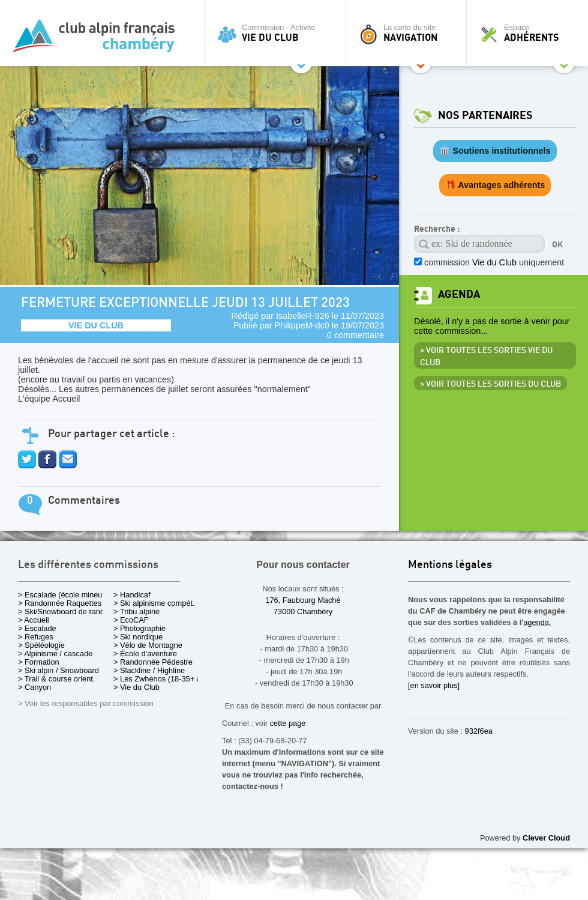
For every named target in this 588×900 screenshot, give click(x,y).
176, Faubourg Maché (303, 600)
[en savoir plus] (434, 685)
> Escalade (37, 628)
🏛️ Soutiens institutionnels (495, 151)
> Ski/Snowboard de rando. (64, 612)
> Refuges (36, 637)
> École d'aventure (145, 654)
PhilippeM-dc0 (302, 325)
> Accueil (34, 620)
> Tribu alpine (136, 612)
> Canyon (34, 687)
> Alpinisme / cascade (55, 654)
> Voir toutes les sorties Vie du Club (486, 357)
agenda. (537, 622)
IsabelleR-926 (303, 316)
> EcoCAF (131, 620)
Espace (530, 33)
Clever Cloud (546, 838)
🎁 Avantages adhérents (495, 185)
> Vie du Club (136, 687)
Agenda (459, 294)
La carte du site (409, 33)
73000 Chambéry (303, 612)
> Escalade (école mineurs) (64, 595)
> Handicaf (132, 595)
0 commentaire (355, 335)
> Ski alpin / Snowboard (58, 670)
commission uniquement (494, 262)
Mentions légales (450, 565)
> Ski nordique (138, 637)
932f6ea (479, 731)
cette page (288, 723)
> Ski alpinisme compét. (154, 603)
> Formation (39, 662)
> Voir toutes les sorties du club (490, 384)
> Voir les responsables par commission (86, 703)
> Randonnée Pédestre (153, 662)
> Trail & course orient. (56, 679)
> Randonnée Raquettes (60, 603)
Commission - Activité (278, 33)
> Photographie (139, 628)
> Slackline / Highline (149, 670)
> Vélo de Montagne (148, 645)
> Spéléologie (41, 645)
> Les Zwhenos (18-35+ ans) (163, 679)
